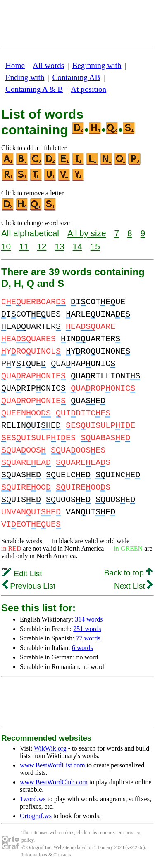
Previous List (29, 586)
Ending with (25, 77)
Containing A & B (34, 89)
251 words (87, 629)
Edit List (22, 574)
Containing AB (76, 77)
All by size (87, 233)
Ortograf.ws (36, 816)
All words (48, 65)
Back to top (128, 573)
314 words (89, 619)
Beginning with (97, 65)
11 (24, 246)
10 (6, 246)
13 (59, 246)
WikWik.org (50, 748)
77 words (88, 638)
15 (95, 246)
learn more (103, 833)
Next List (133, 586)
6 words (82, 648)
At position (88, 89)
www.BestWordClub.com (54, 782)
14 (77, 246)
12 (42, 246)
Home (15, 65)
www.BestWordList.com (52, 765)
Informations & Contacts (46, 855)
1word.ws (33, 799)
